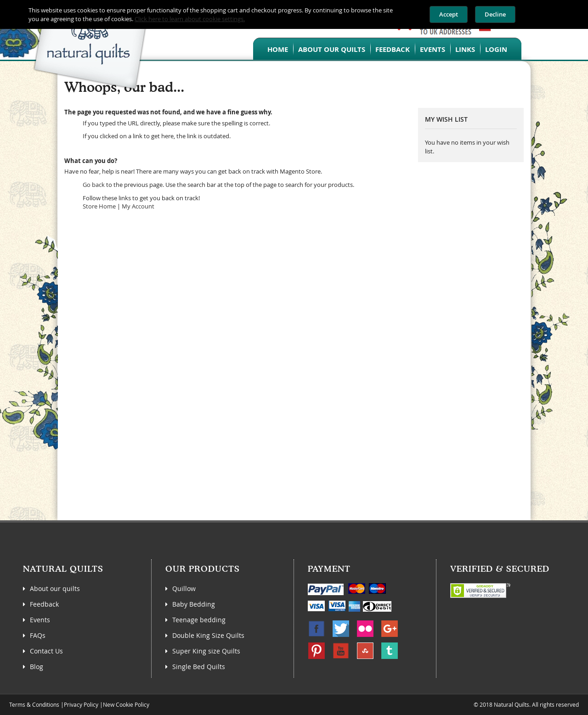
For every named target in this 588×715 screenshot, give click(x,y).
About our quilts (332, 49)
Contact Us (46, 651)
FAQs (38, 635)
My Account (138, 206)
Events (433, 49)
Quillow (184, 588)
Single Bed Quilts (199, 667)
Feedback (393, 49)
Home (278, 49)
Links (465, 49)
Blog (37, 667)
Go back (94, 185)
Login (496, 49)
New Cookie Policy (126, 704)
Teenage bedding (199, 620)
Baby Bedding (194, 604)
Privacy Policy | (83, 704)
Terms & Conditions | (37, 704)
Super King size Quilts (206, 651)
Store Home (99, 206)
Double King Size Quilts (208, 635)
